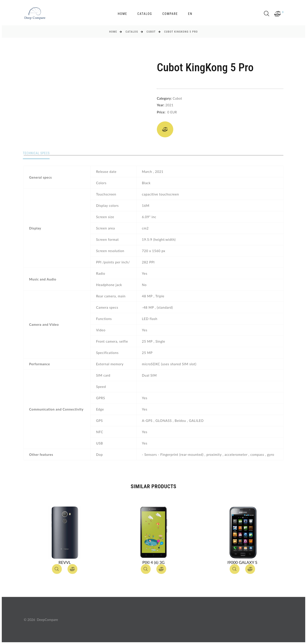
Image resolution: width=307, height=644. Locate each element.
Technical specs (37, 153)
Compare (170, 14)
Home (122, 14)
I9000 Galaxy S (242, 562)
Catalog (145, 14)
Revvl (65, 562)
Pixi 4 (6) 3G (153, 562)
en (190, 14)
